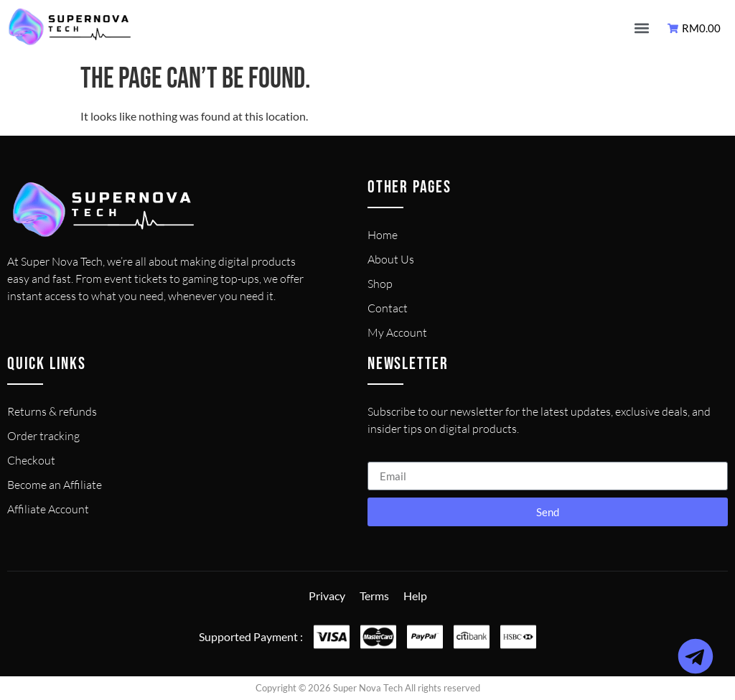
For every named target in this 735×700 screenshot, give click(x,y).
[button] (641, 28)
